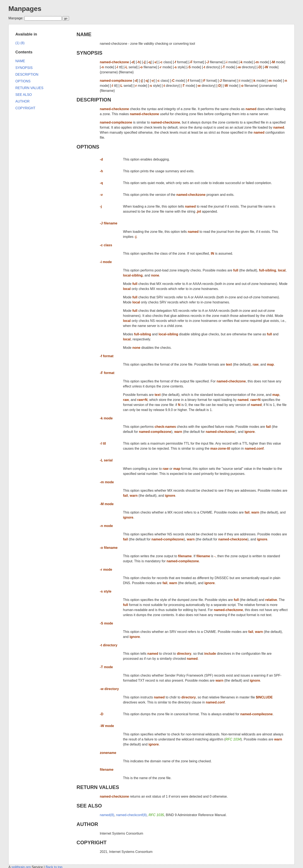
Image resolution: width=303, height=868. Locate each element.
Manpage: (16, 18)
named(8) (107, 815)
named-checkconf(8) (132, 815)
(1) (17, 43)
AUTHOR (87, 824)
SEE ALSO (89, 806)
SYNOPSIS (90, 53)
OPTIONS (88, 147)
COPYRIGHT (92, 842)
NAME (84, 34)
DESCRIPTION (94, 100)
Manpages (25, 9)
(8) (23, 43)
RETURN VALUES (98, 787)
